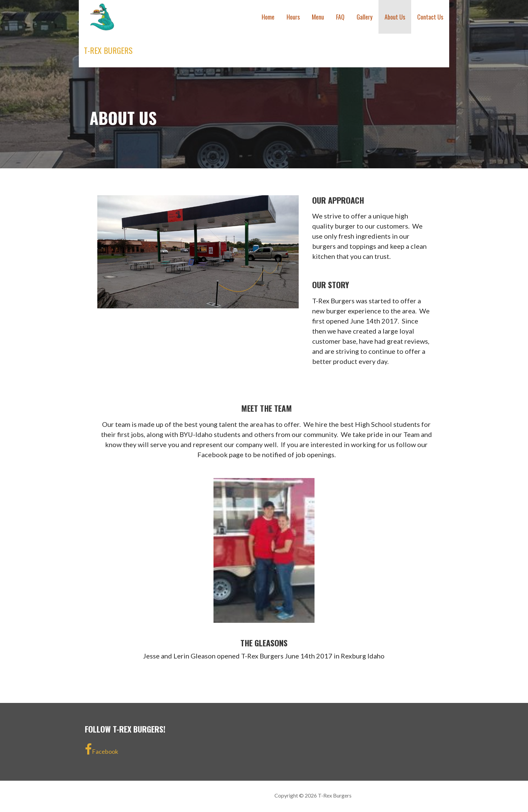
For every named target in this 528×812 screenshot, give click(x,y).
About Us (395, 17)
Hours (293, 17)
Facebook (102, 749)
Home (268, 17)
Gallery (365, 17)
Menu (318, 17)
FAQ (340, 17)
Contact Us (430, 17)
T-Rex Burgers (108, 50)
